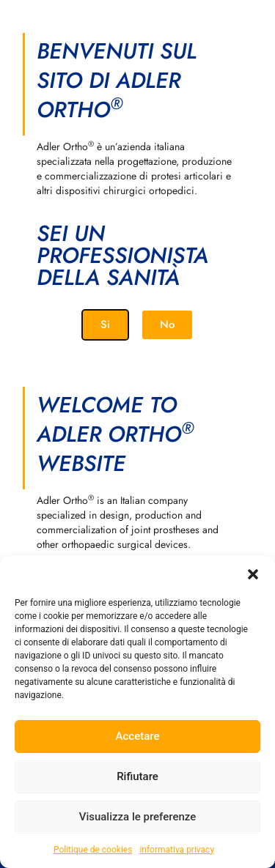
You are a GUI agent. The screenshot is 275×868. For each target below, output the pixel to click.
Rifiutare (137, 776)
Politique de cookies (93, 850)
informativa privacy (177, 850)
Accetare (138, 736)
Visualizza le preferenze (138, 817)
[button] (253, 574)
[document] (137, 434)
